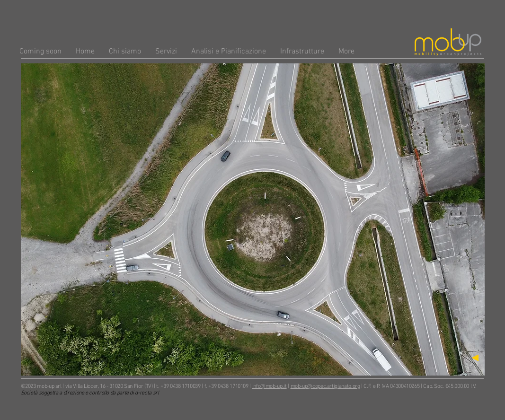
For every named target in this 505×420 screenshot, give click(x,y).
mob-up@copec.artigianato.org (325, 386)
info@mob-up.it (270, 386)
